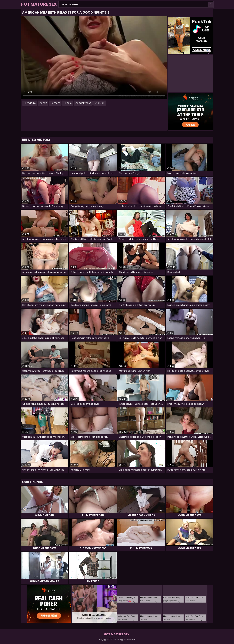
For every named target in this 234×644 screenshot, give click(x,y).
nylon (101, 103)
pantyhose (85, 103)
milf (45, 103)
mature (31, 103)
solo (69, 103)
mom (57, 103)
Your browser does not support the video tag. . (94, 58)
